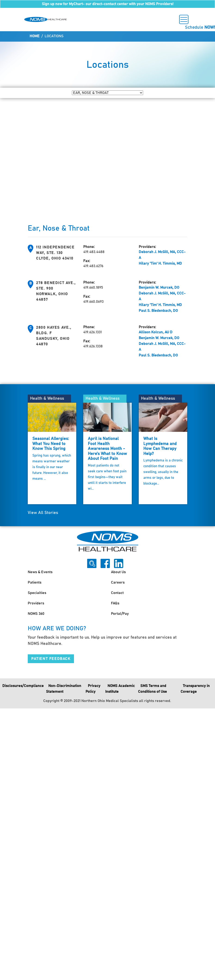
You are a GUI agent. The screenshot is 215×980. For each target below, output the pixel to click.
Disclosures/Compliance (23, 686)
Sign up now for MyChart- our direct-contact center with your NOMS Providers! (108, 4)
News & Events (40, 572)
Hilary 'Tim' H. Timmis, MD (160, 263)
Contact (117, 593)
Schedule (200, 27)
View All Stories (43, 513)
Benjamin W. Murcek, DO (159, 288)
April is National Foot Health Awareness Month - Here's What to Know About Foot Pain (107, 449)
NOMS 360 (36, 614)
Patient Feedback (51, 659)
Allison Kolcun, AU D (156, 332)
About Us (118, 572)
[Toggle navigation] (184, 19)
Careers (118, 582)
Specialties (37, 593)
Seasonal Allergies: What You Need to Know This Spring (51, 444)
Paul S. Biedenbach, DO (158, 311)
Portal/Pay (120, 614)
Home (35, 36)
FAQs (115, 603)
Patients (35, 582)
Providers (36, 603)
